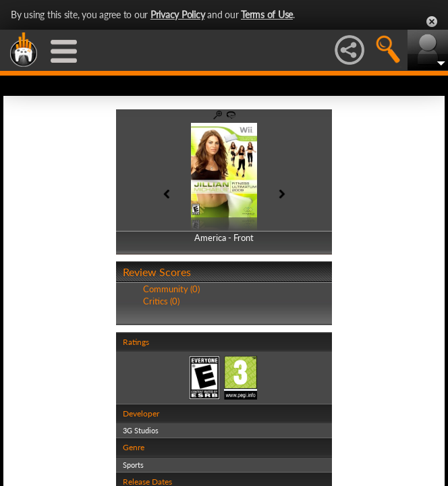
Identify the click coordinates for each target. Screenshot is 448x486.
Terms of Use (267, 15)
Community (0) (171, 289)
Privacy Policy (178, 15)
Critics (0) (161, 301)
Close (432, 22)
